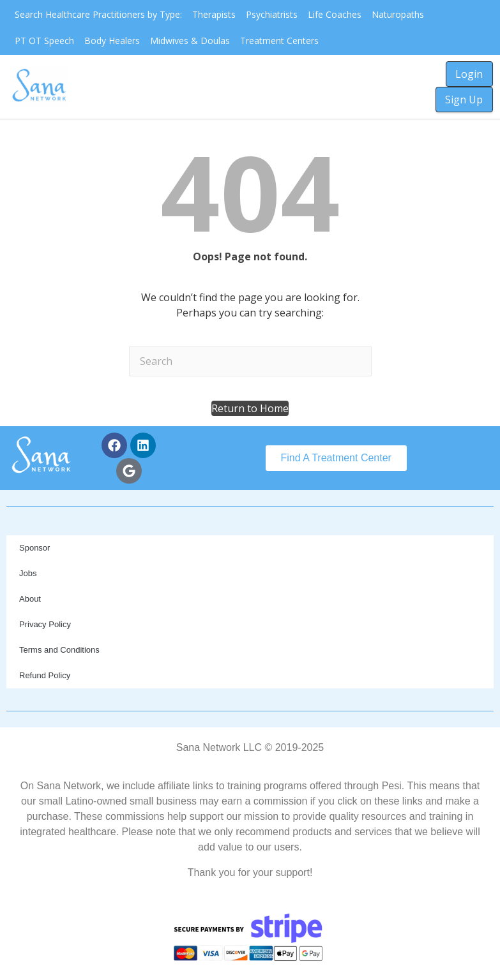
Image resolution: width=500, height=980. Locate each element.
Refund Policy (45, 675)
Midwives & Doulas (190, 41)
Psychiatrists (272, 14)
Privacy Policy (45, 624)
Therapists (214, 14)
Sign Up (464, 100)
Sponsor (34, 548)
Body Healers (112, 41)
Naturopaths (398, 14)
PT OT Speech (44, 41)
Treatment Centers (279, 41)
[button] (250, 408)
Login (469, 74)
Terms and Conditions (59, 650)
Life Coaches (335, 14)
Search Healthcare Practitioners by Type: (98, 14)
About (30, 599)
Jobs (28, 573)
